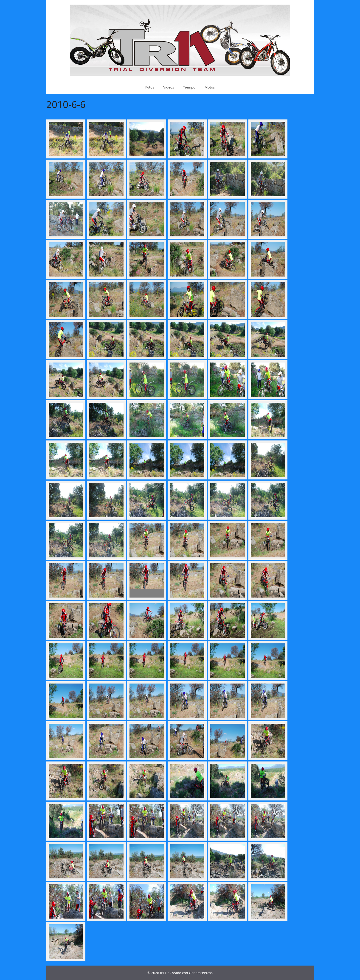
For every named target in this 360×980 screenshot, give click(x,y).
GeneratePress (201, 973)
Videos (169, 87)
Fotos (150, 87)
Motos (210, 87)
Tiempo (189, 87)
